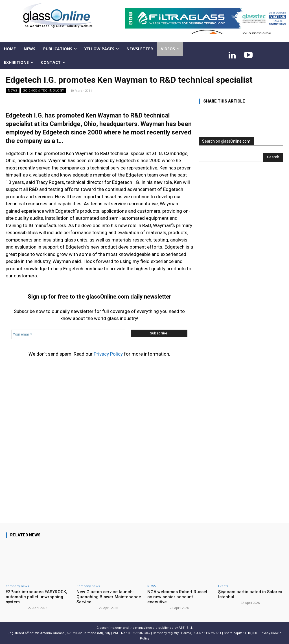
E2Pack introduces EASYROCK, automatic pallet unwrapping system (36, 597)
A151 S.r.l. (186, 628)
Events (223, 586)
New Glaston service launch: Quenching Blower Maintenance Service (109, 597)
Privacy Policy (108, 354)
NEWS (13, 91)
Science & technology (44, 91)
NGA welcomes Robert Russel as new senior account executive (177, 597)
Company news (17, 586)
